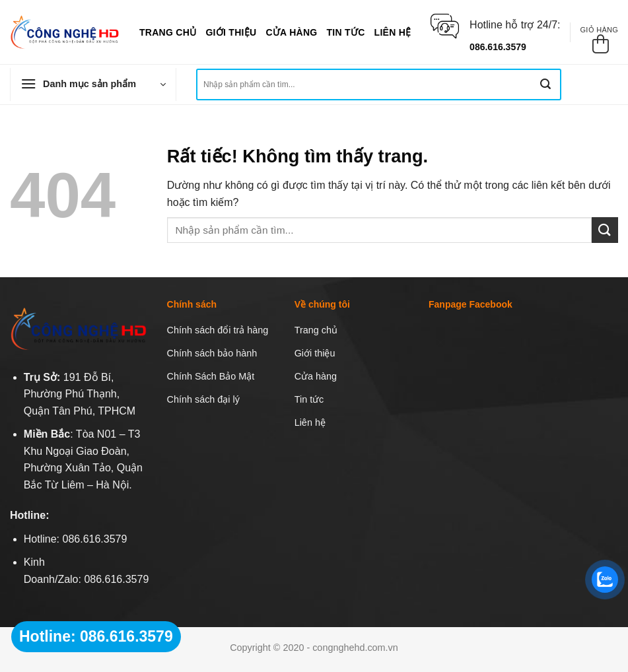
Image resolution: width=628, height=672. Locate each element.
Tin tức (346, 32)
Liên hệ (393, 32)
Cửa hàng (291, 32)
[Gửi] (545, 84)
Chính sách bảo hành (212, 353)
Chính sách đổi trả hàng (218, 330)
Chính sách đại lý (203, 399)
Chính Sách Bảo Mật (211, 376)
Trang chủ (168, 32)
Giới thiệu (231, 32)
